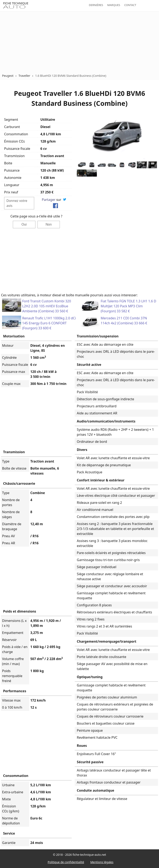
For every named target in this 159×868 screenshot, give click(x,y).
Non (49, 224)
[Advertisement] (79, 42)
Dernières (96, 5)
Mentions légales (102, 862)
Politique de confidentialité (66, 862)
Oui (24, 224)
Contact (130, 5)
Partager (49, 200)
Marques (114, 5)
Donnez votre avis (17, 203)
